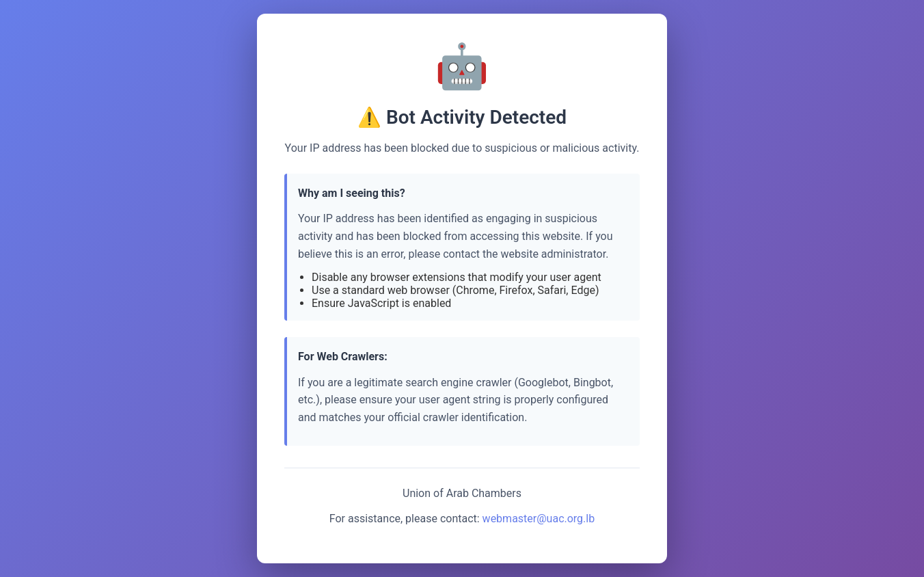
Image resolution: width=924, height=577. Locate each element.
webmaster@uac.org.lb (539, 519)
